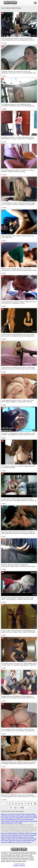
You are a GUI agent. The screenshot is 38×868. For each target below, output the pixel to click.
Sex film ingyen (27, 842)
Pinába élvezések (15, 814)
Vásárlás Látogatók (19, 866)
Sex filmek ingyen (11, 819)
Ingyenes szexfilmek (18, 834)
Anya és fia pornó (23, 835)
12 (15, 808)
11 (11, 808)
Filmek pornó (10, 823)
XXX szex (4, 835)
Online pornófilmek (11, 837)
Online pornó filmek (31, 834)
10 (35, 804)
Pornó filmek (5, 821)
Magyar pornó (5, 814)
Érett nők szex (24, 818)
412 (22, 808)
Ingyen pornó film (17, 839)
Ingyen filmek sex (24, 821)
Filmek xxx (4, 842)
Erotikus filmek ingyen (28, 841)
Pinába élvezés (27, 839)
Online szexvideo (26, 814)
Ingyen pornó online (24, 837)
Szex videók (5, 818)
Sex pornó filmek (12, 835)
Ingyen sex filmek (6, 834)
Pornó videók (18, 823)
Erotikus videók (14, 821)
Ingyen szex (11, 842)
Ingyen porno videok (15, 841)
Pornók (19, 819)
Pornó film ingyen (10, 816)
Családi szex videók (31, 816)
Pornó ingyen (20, 816)
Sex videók (8, 839)
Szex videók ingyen (27, 819)
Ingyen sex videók (14, 818)
